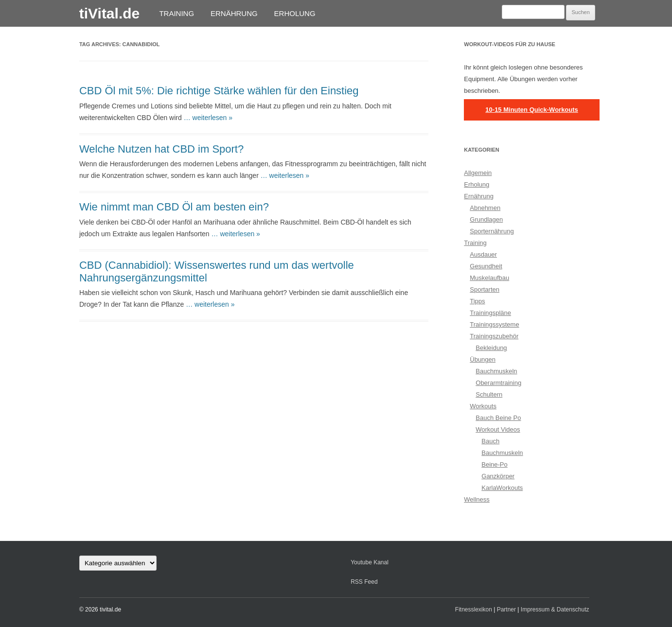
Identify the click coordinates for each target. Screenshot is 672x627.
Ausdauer (483, 254)
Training (177, 13)
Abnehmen (485, 208)
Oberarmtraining (498, 383)
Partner (506, 610)
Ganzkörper (498, 476)
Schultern (489, 394)
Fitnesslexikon (474, 610)
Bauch (490, 441)
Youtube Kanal (370, 562)
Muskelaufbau (489, 278)
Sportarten (485, 289)
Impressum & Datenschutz (555, 610)
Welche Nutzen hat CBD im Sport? (161, 149)
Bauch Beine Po (498, 418)
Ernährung (234, 13)
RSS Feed (364, 582)
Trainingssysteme (494, 324)
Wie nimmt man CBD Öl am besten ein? (174, 207)
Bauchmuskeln (496, 371)
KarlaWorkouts (502, 488)
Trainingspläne (490, 313)
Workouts (483, 406)
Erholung (295, 13)
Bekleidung (491, 348)
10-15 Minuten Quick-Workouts (531, 110)
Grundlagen (486, 219)
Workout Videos (498, 429)
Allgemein (478, 173)
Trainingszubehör (494, 336)
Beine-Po (494, 464)
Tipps (477, 301)
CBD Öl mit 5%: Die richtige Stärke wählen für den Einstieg (219, 91)
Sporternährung (492, 231)
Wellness (477, 499)
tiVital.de (109, 13)
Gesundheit (486, 266)
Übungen (483, 359)
